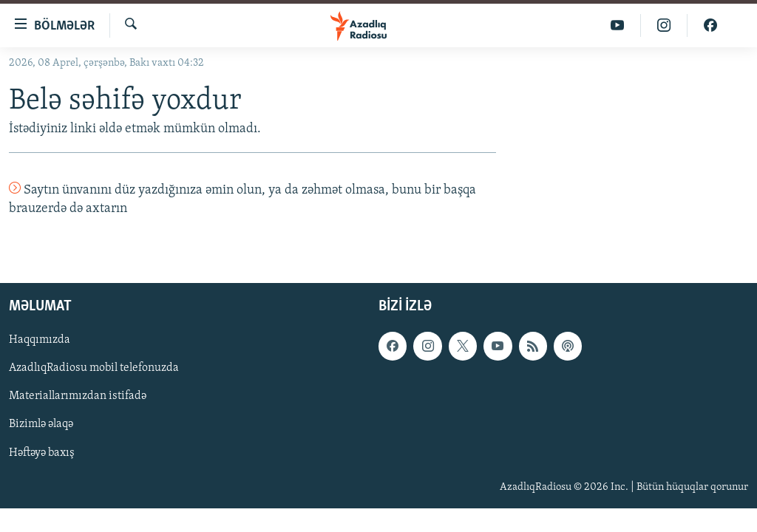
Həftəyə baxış (42, 452)
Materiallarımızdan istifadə (78, 396)
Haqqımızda (40, 340)
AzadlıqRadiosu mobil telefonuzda (94, 368)
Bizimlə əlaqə (41, 424)
